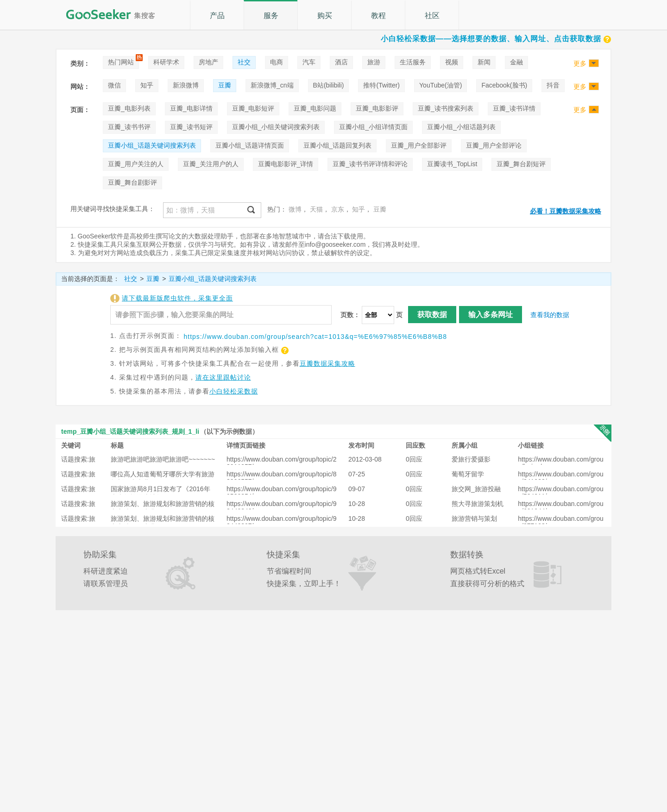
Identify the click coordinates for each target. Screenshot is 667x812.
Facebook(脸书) (504, 85)
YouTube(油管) (440, 85)
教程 (378, 16)
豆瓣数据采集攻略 (327, 363)
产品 (217, 16)
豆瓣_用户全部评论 (494, 145)
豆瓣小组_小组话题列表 (461, 127)
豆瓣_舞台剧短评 (521, 164)
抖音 (553, 85)
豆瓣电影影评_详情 (286, 164)
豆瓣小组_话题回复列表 (338, 145)
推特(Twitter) (381, 85)
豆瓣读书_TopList (452, 164)
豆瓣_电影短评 (253, 108)
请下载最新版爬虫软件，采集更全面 (177, 298)
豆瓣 (225, 85)
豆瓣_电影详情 (191, 108)
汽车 (309, 62)
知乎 (147, 85)
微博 (295, 209)
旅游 (374, 62)
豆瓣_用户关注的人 (136, 164)
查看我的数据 (550, 315)
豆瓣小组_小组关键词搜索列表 (276, 127)
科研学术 (166, 62)
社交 (244, 62)
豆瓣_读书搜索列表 (446, 108)
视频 (452, 62)
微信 (114, 85)
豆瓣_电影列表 (129, 108)
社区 (432, 16)
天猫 (316, 209)
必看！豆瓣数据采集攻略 (566, 211)
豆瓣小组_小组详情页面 (373, 127)
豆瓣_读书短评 (191, 127)
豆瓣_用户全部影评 (419, 145)
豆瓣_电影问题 (315, 108)
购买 (325, 16)
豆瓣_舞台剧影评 (132, 182)
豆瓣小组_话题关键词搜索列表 (152, 145)
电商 (277, 62)
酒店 (341, 62)
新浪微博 (186, 85)
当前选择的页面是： (90, 279)
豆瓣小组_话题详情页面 (250, 145)
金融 (516, 62)
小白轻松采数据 (234, 391)
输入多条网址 (491, 315)
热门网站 (121, 62)
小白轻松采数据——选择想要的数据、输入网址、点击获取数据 (496, 39)
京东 (338, 209)
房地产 (208, 62)
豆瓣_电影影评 (377, 108)
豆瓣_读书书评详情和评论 (370, 164)
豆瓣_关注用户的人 (211, 164)
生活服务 (413, 62)
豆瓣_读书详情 (514, 108)
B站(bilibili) (329, 85)
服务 (271, 16)
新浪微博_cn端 (272, 85)
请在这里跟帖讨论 (223, 377)
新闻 (484, 62)
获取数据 (432, 315)
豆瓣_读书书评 (129, 127)
